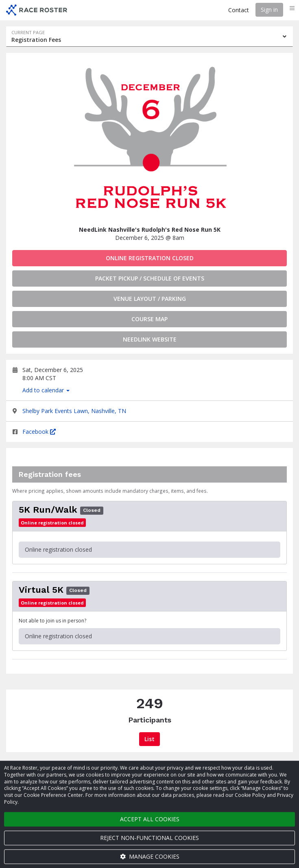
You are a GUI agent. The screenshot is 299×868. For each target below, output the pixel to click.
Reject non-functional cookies (149, 838)
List (149, 739)
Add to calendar (46, 390)
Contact (239, 10)
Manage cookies (150, 856)
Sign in (269, 10)
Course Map (149, 319)
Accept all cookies (150, 819)
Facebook (39, 432)
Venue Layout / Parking (150, 299)
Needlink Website (150, 339)
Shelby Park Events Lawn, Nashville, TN (74, 411)
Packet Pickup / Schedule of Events (150, 278)
